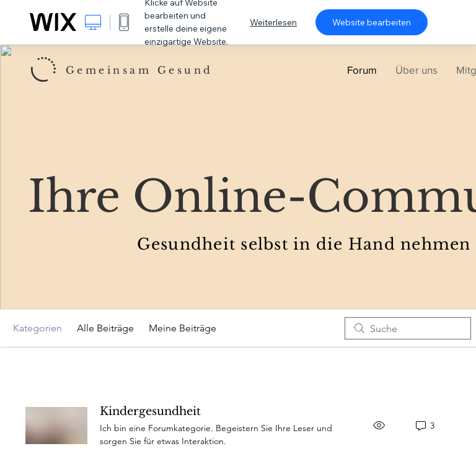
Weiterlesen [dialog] (273, 22)
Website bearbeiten (372, 22)
